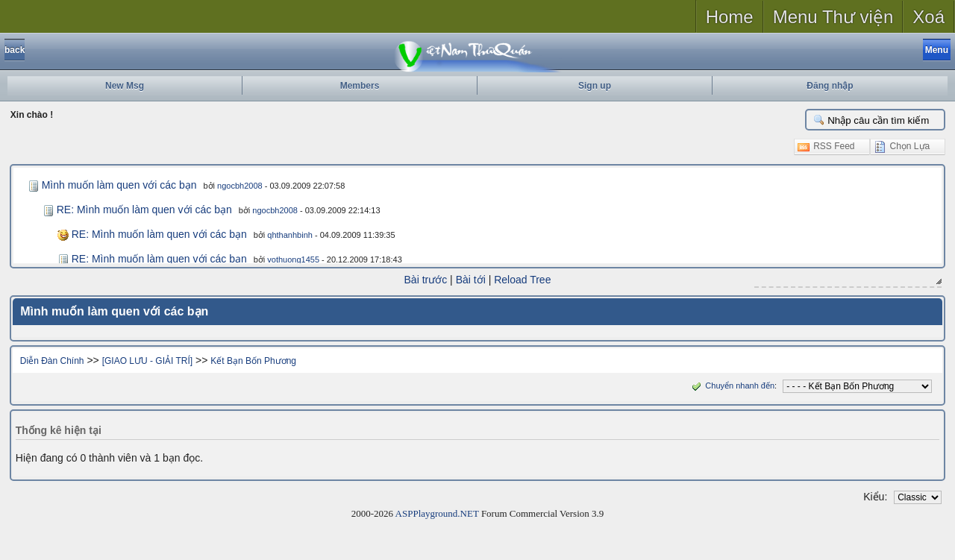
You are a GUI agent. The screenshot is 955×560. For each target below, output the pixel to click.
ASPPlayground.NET (437, 513)
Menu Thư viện (833, 17)
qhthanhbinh (290, 235)
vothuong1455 (293, 259)
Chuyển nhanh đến (732, 386)
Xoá (929, 17)
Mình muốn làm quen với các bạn (119, 185)
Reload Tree (522, 280)
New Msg (125, 86)
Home (730, 17)
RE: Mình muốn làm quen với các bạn (144, 210)
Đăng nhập (830, 86)
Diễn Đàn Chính (52, 361)
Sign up (595, 86)
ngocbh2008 (240, 186)
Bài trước (426, 280)
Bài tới (471, 280)
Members (360, 86)
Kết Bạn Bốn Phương (253, 361)
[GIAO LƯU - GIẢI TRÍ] (147, 361)
